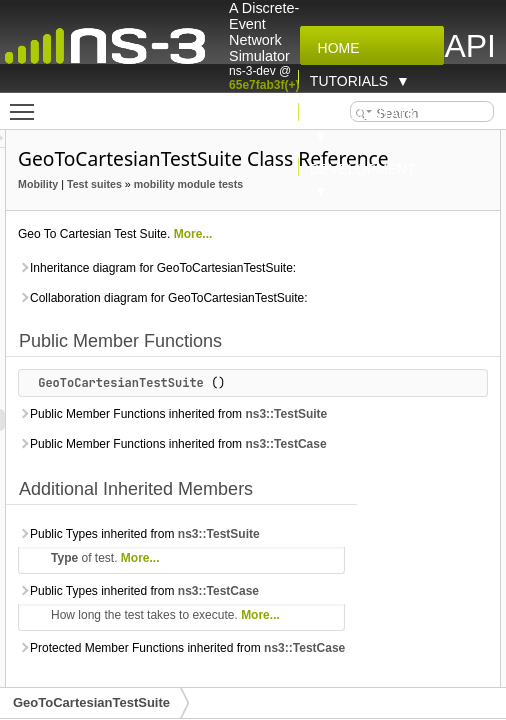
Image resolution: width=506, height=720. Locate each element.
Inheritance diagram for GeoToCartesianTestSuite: (333, 318)
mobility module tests (249, 234)
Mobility (214, 212)
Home (335, 48)
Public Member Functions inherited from (306, 475)
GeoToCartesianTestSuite (297, 433)
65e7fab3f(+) (264, 85)
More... (369, 284)
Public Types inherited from (315, 628)
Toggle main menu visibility (27, 103)
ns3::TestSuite (235, 486)
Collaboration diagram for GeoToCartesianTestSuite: (338, 348)
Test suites (270, 212)
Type (239, 652)
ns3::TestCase (234, 538)
